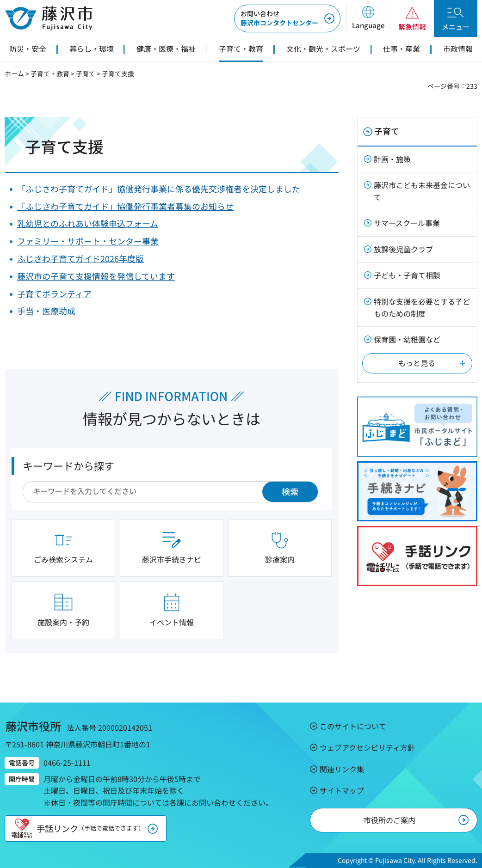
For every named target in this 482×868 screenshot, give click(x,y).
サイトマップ (342, 790)
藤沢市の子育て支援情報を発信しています (96, 276)
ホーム (14, 73)
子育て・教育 (50, 73)
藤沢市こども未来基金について (422, 191)
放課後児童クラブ (403, 249)
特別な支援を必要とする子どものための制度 (422, 307)
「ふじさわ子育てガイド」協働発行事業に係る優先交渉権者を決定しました (159, 189)
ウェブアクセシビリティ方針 (367, 747)
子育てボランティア (54, 293)
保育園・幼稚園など (407, 339)
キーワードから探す (68, 465)
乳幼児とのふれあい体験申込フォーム (88, 223)
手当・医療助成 (46, 311)
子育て (86, 73)
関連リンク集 (342, 769)
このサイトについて (353, 726)
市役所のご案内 (389, 820)
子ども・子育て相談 (407, 275)
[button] (368, 18)
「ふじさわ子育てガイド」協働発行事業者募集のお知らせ (125, 206)
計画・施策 (392, 159)
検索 (290, 491)
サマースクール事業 (407, 223)
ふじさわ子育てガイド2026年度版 (80, 258)
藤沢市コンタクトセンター (279, 18)
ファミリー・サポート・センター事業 (88, 241)
